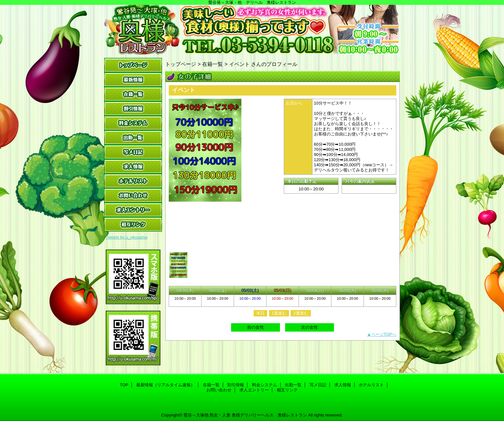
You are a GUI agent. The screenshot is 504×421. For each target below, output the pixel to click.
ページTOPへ (384, 334)
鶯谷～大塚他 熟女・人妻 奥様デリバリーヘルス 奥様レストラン (245, 415)
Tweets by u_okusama (126, 237)
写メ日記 (133, 152)
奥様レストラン (252, 30)
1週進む (279, 313)
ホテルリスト (133, 181)
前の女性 (256, 327)
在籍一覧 (133, 94)
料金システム (133, 123)
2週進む (301, 313)
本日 (260, 313)
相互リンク (133, 224)
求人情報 (133, 166)
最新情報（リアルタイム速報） (133, 80)
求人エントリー (133, 210)
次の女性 (310, 327)
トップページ (181, 64)
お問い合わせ (133, 195)
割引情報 (133, 109)
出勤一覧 (133, 137)
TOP (133, 65)
